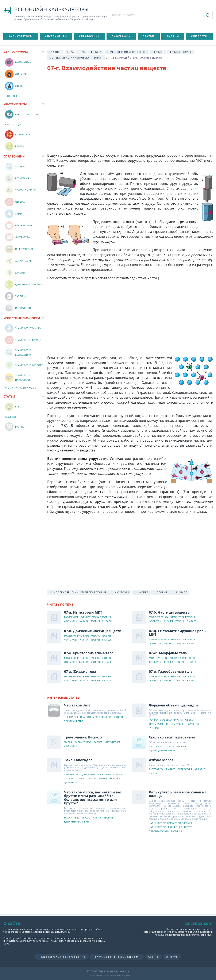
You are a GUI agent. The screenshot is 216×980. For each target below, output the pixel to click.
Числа (68, 742)
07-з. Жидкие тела (80, 672)
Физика (96, 52)
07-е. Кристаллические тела (89, 653)
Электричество (74, 721)
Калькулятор (83, 742)
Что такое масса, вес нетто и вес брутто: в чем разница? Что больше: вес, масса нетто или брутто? (93, 798)
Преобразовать (159, 831)
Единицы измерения (162, 751)
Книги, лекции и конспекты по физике (135, 52)
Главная (55, 52)
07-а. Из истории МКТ (83, 612)
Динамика (71, 783)
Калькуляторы (21, 36)
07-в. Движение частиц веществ (93, 631)
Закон (92, 779)
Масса (170, 747)
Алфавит (200, 769)
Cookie (153, 957)
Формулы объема (160, 720)
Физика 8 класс (181, 52)
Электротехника (74, 717)
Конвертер (186, 827)
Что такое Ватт (77, 705)
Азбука (153, 774)
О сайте (172, 957)
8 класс (107, 621)
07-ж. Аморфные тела (168, 653)
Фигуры (154, 728)
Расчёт (179, 720)
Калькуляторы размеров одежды (170, 823)
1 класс (171, 769)
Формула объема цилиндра (174, 705)
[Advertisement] (130, 109)
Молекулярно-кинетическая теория (76, 58)
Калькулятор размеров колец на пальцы (178, 794)
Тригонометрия (159, 724)
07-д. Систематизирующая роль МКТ (177, 633)
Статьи (149, 36)
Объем (189, 720)
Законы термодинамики (80, 775)
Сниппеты (199, 36)
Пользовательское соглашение (62, 957)
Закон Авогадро (78, 760)
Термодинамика (109, 779)
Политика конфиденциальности (117, 957)
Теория (95, 621)
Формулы (70, 621)
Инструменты (56, 36)
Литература (156, 769)
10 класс (81, 779)
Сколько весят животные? (172, 737)
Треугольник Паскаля (83, 737)
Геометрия (193, 724)
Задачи (173, 36)
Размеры (176, 831)
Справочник (89, 36)
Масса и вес (157, 747)
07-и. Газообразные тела (171, 672)
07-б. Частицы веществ (169, 612)
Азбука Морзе (161, 760)
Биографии (121, 36)
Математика (112, 742)
